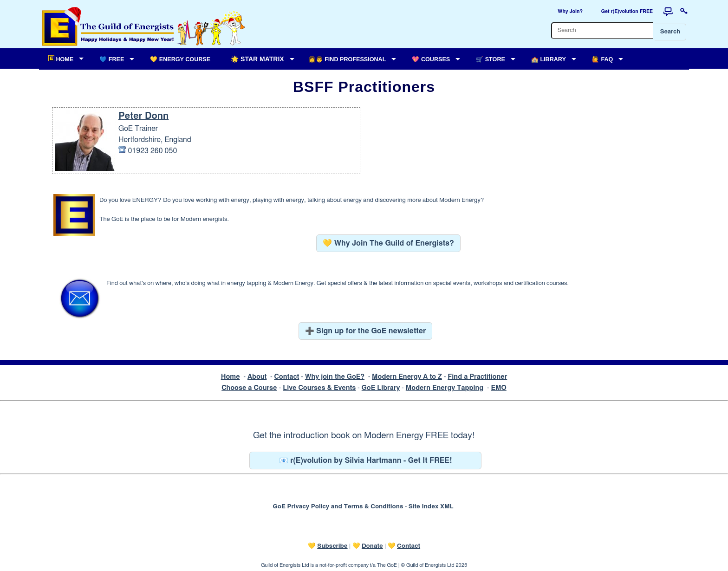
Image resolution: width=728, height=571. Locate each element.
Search (670, 32)
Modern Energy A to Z (407, 377)
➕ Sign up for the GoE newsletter (366, 331)
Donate (372, 546)
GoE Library (381, 388)
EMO (498, 388)
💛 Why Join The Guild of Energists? (388, 243)
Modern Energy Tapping (445, 388)
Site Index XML (431, 506)
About (257, 377)
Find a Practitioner (477, 377)
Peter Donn (143, 116)
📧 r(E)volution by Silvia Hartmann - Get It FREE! (366, 461)
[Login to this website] (684, 12)
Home (231, 377)
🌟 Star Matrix (257, 59)
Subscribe (332, 546)
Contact (286, 377)
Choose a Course (249, 388)
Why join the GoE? (335, 377)
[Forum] (668, 12)
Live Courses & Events (319, 388)
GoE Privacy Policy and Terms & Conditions (338, 506)
